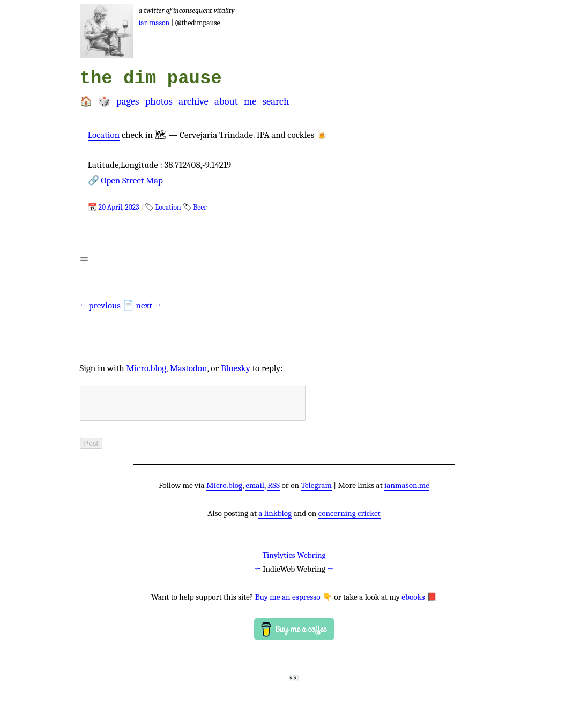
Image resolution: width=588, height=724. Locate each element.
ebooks (413, 603)
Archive (193, 101)
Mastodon (189, 368)
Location (104, 135)
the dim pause (151, 78)
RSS (274, 492)
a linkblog (275, 520)
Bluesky (236, 368)
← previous (101, 305)
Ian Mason (154, 23)
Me (250, 101)
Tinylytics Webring (294, 562)
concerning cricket (349, 520)
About (226, 101)
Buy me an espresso (288, 603)
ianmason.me (407, 492)
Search (276, 101)
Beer (200, 207)
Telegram (316, 492)
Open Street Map (132, 180)
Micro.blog (147, 368)
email (255, 492)
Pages (128, 101)
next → (148, 305)
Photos (159, 101)
